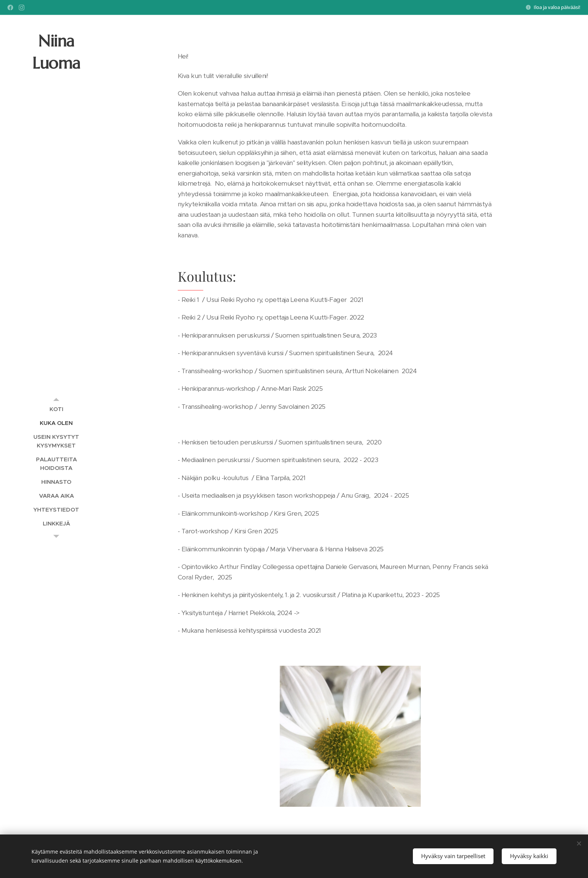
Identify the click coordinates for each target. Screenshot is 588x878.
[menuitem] (56, 409)
